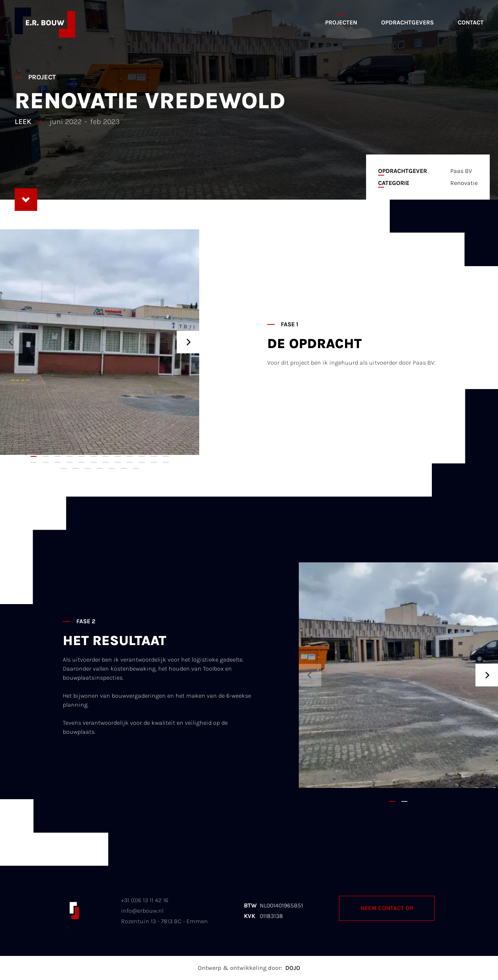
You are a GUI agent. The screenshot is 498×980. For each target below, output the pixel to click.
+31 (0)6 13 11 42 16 (145, 900)
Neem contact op (387, 908)
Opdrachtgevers (407, 22)
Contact (471, 22)
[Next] (188, 342)
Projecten (341, 22)
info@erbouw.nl (142, 911)
